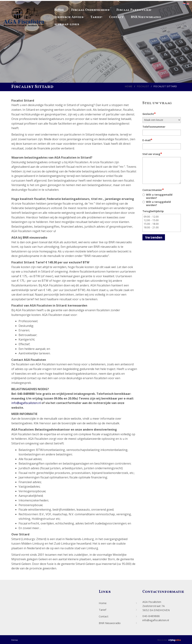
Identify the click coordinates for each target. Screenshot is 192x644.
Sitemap (15, 640)
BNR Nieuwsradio (146, 17)
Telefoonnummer (154, 127)
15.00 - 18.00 (162, 224)
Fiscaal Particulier (134, 10)
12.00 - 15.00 (162, 220)
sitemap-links (67, 24)
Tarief (96, 17)
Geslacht (149, 114)
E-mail (147, 140)
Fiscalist (143, 86)
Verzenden (154, 237)
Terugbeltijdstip (153, 211)
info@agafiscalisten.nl (26, 403)
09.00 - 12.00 (162, 217)
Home (59, 10)
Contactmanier (153, 190)
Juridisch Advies (69, 17)
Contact (116, 17)
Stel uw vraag (152, 154)
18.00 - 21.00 (162, 227)
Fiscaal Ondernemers (90, 10)
